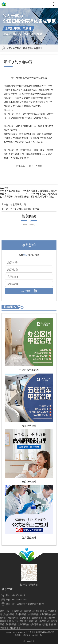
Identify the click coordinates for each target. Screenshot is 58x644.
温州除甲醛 (21, 614)
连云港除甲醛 (31, 621)
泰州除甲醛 (37, 618)
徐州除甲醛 (33, 614)
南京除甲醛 (29, 611)
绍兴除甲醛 (44, 621)
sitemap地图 (29, 641)
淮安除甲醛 (50, 618)
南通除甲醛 (13, 618)
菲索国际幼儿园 (18, 204)
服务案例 (28, 48)
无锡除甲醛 (9, 614)
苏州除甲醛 (41, 611)
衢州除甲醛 (47, 624)
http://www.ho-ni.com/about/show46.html (22, 194)
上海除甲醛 (17, 611)
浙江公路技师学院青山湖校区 (25, 209)
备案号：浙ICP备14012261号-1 (29, 635)
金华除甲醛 (23, 624)
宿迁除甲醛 (18, 621)
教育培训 (38, 48)
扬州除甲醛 (25, 618)
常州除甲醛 (45, 614)
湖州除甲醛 (11, 624)
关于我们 (17, 48)
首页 (9, 48)
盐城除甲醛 (6, 621)
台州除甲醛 (35, 624)
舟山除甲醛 (15, 628)
